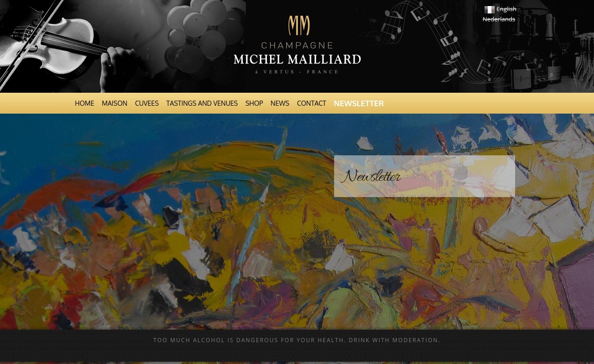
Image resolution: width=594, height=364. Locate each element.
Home (85, 103)
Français (490, 10)
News (280, 103)
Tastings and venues (202, 103)
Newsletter (359, 103)
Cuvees (147, 103)
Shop (254, 103)
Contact (312, 103)
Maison (115, 103)
